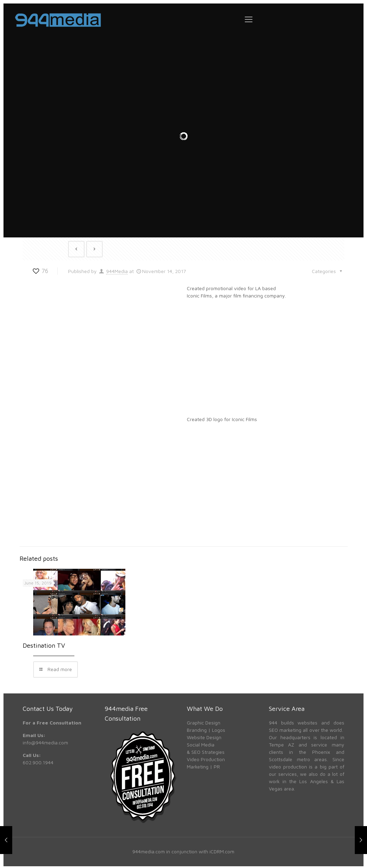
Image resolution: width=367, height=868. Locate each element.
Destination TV (44, 644)
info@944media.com (45, 741)
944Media (117, 269)
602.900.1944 (38, 761)
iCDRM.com (222, 850)
